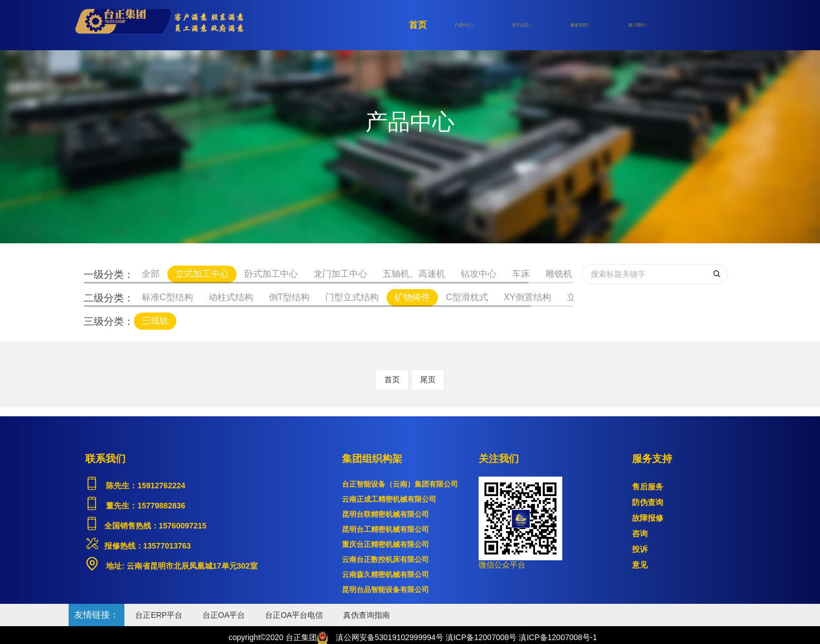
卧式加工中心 (271, 274)
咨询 (640, 534)
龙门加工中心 (340, 274)
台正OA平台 (224, 615)
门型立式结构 (352, 297)
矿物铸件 (412, 297)
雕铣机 (559, 274)
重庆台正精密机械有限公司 (385, 544)
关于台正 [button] (522, 25)
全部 (151, 274)
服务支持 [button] (580, 25)
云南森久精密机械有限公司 (385, 575)
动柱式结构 (231, 297)
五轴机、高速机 (414, 274)
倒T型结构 (290, 297)
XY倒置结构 (527, 297)
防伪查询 (648, 502)
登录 (720, 25)
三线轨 (155, 321)
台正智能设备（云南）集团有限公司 (400, 484)
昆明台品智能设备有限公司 (385, 590)
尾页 (428, 379)
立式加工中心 (202, 274)
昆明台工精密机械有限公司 (385, 529)
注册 (681, 25)
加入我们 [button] (638, 25)
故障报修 (648, 518)
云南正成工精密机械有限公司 (389, 499)
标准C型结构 (167, 297)
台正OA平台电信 (294, 615)
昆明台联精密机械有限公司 (385, 514)
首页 (418, 25)
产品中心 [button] (464, 25)
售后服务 (648, 487)
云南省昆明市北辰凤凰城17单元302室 (191, 566)
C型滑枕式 (467, 297)
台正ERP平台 (159, 615)
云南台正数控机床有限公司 (385, 559)
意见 (640, 565)
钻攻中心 (479, 274)
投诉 (640, 549)
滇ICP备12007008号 (481, 637)
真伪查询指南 (366, 615)
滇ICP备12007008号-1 (558, 637)
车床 (521, 274)
